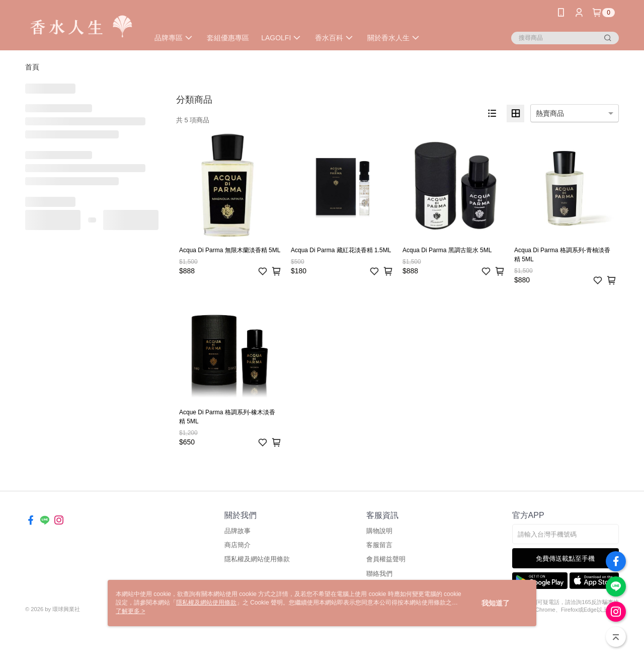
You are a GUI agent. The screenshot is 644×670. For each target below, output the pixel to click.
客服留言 (379, 545)
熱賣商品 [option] (550, 113)
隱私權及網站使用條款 (257, 559)
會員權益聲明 (386, 559)
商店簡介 (237, 545)
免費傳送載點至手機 (565, 559)
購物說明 (379, 531)
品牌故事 (237, 531)
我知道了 (496, 603)
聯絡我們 (379, 574)
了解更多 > (130, 611)
